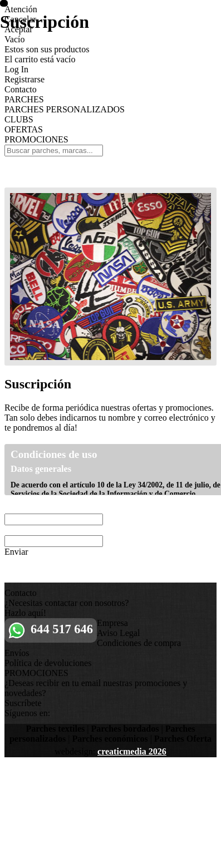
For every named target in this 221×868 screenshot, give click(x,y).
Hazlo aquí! (25, 613)
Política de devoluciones (48, 663)
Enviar (16, 552)
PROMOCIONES (36, 139)
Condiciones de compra (139, 643)
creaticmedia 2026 (132, 751)
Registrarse (24, 79)
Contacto (21, 89)
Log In (16, 69)
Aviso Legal (118, 633)
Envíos (17, 653)
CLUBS (19, 119)
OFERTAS (24, 129)
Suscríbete (23, 703)
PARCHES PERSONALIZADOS (65, 109)
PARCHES (24, 99)
